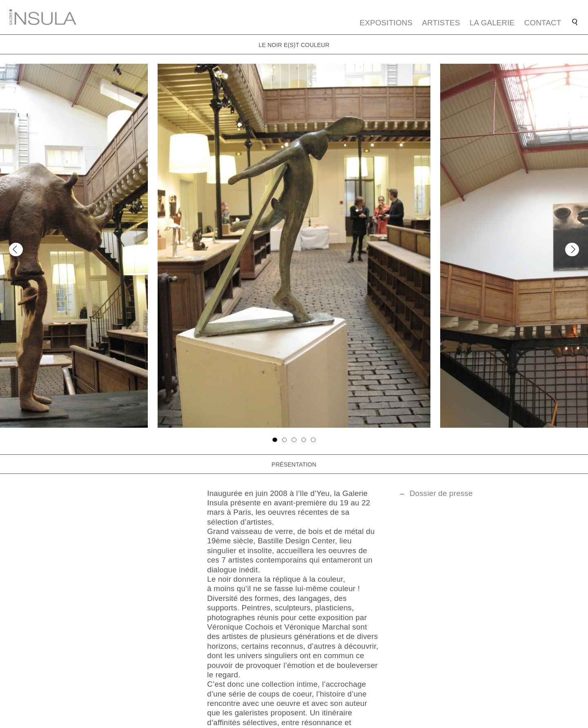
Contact (543, 23)
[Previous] (16, 249)
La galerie (492, 23)
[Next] (572, 249)
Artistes (441, 23)
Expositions (386, 23)
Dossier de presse (441, 493)
